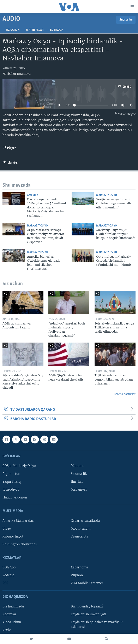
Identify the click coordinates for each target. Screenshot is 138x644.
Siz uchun (13, 30)
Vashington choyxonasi (20, 544)
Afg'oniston (11, 474)
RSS (5, 583)
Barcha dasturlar (125, 394)
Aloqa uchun (12, 622)
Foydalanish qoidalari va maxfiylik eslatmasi (97, 624)
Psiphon (77, 575)
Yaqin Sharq (12, 482)
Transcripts (79, 536)
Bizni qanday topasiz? (87, 606)
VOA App (9, 568)
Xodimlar (9, 614)
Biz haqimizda (13, 606)
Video (7, 529)
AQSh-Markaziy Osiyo (19, 466)
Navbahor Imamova (17, 74)
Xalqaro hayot (13, 536)
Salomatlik (79, 474)
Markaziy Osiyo (107, 195)
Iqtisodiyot (11, 490)
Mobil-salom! (81, 529)
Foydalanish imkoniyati (88, 614)
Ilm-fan (77, 482)
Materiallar (35, 30)
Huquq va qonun (15, 498)
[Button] (10, 163)
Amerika (33, 195)
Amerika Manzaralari (18, 521)
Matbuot (77, 466)
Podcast (8, 575)
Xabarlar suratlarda (85, 521)
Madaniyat (79, 490)
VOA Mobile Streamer (87, 583)
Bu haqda (57, 30)
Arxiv (7, 630)
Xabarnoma (79, 568)
